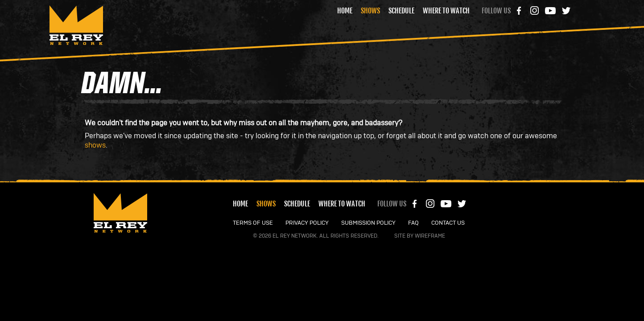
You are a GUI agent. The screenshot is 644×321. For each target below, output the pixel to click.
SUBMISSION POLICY (368, 223)
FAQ (413, 223)
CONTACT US (448, 223)
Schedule (401, 11)
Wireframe (430, 236)
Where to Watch (446, 11)
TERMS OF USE (253, 223)
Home (345, 11)
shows (95, 145)
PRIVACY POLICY (307, 223)
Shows (370, 11)
